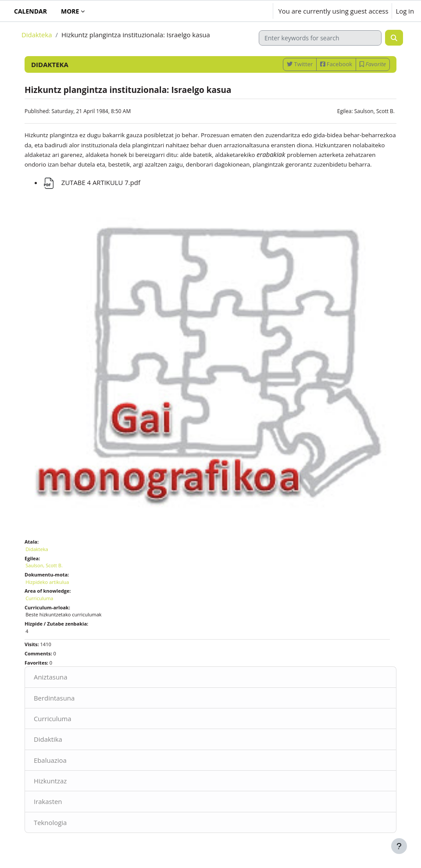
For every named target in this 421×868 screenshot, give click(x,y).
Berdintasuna (54, 698)
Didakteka (37, 35)
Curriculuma (53, 719)
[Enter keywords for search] (320, 38)
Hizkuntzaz (50, 781)
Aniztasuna (50, 677)
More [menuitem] (70, 11)
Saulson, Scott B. (375, 111)
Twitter (300, 64)
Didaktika (48, 739)
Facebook (336, 64)
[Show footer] (399, 846)
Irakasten (48, 801)
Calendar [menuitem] (30, 11)
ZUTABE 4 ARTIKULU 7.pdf (91, 182)
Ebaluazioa (50, 760)
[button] (240, 11)
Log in (405, 11)
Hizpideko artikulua (47, 582)
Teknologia (50, 822)
